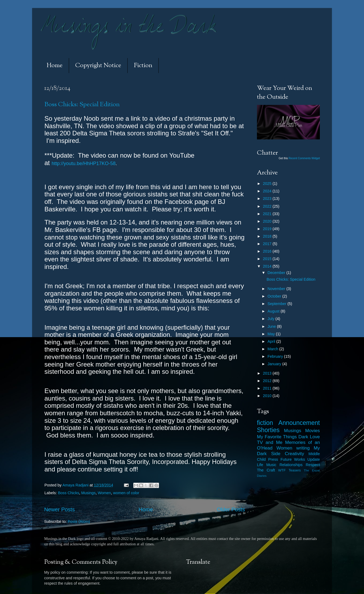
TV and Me (270, 442)
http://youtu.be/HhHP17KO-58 (84, 163)
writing (303, 448)
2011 (268, 388)
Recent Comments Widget (304, 158)
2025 (268, 184)
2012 (268, 381)
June (272, 326)
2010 (268, 396)
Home (55, 66)
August (274, 311)
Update (314, 459)
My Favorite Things (277, 437)
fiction (265, 423)
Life (260, 465)
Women (104, 493)
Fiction (143, 66)
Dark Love (309, 437)
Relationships (291, 465)
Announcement (299, 423)
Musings (89, 493)
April (272, 341)
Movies (312, 431)
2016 (268, 251)
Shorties (268, 430)
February (276, 356)
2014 (268, 266)
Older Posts (231, 509)
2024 (268, 191)
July (272, 319)
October (275, 296)
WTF (282, 470)
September (278, 304)
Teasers (295, 470)
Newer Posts (59, 509)
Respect (313, 465)
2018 (268, 236)
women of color (126, 493)
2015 (268, 259)
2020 (268, 221)
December (277, 273)
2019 (268, 229)
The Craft (266, 470)
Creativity (294, 454)
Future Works (293, 459)
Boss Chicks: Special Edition (82, 105)
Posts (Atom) (79, 521)
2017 (268, 244)
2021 (268, 214)
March (274, 349)
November (277, 289)
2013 (268, 373)
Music (271, 465)
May (272, 334)
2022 (268, 206)
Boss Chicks (68, 493)
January (275, 364)
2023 (268, 199)
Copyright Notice (98, 66)
